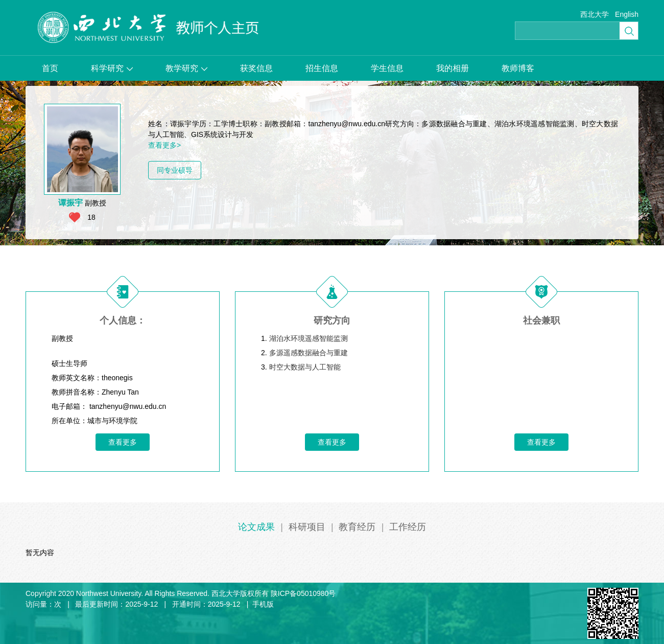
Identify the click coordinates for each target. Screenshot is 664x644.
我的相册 (453, 68)
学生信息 (387, 68)
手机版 (263, 604)
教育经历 (357, 527)
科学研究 (112, 68)
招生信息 (322, 68)
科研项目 (307, 527)
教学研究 (186, 68)
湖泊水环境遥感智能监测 (309, 338)
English (627, 14)
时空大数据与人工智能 (305, 367)
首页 (50, 68)
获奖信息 (256, 68)
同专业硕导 (175, 170)
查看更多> (164, 145)
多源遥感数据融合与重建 (309, 353)
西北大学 (595, 14)
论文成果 (256, 527)
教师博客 (518, 68)
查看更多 (123, 442)
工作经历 (408, 527)
